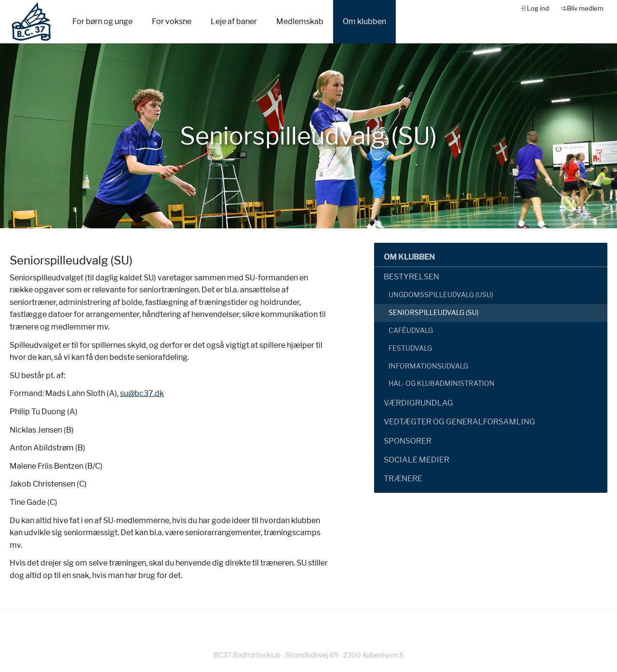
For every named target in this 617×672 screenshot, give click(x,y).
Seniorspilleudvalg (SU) (434, 312)
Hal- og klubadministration (442, 383)
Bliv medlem (585, 8)
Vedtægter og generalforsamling (459, 422)
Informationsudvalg (428, 366)
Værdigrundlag (418, 403)
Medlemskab (300, 21)
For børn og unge (102, 21)
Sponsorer (408, 441)
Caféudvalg (411, 330)
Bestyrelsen (411, 277)
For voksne (172, 21)
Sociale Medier (416, 460)
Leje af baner (234, 21)
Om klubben (364, 21)
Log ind (538, 8)
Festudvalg (410, 348)
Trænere (403, 479)
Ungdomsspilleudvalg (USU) (441, 295)
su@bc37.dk (142, 393)
